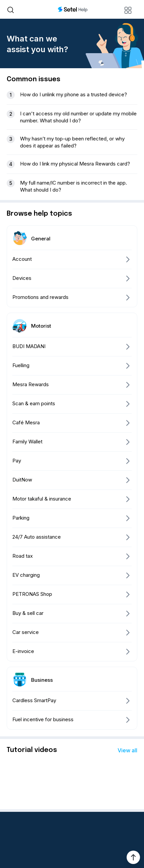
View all (127, 750)
